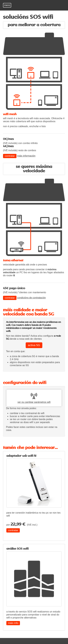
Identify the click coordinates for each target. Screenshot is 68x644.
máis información (26, 156)
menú (7, 5)
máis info (13, 623)
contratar (10, 156)
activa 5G (34, 345)
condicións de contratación (32, 298)
